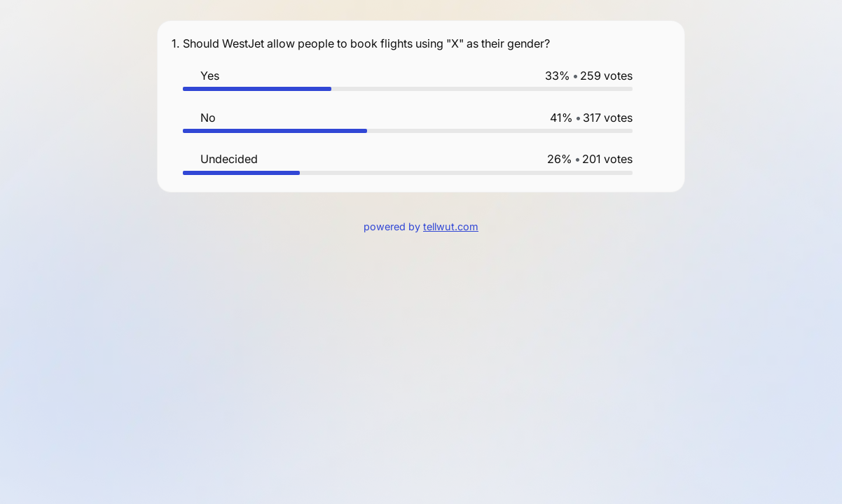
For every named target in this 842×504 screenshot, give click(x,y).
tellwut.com (451, 226)
